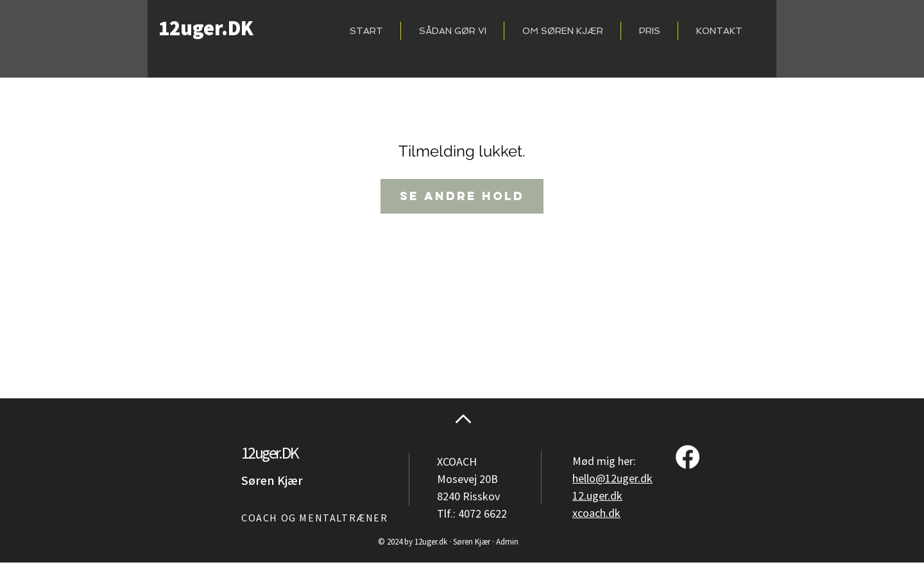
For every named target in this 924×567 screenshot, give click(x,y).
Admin (507, 542)
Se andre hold (462, 196)
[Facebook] (688, 457)
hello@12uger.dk (612, 479)
